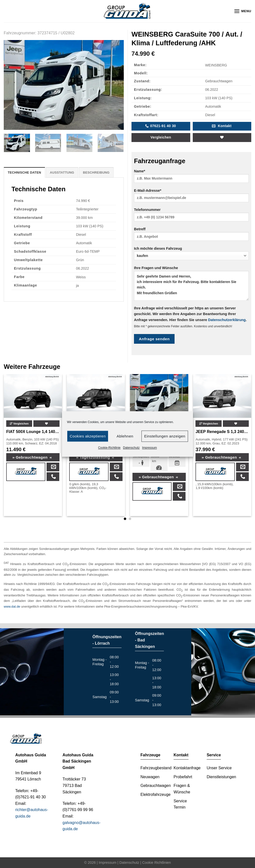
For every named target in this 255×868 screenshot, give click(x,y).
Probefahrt (183, 777)
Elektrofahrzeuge (156, 795)
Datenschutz (131, 448)
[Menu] (243, 11)
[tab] (24, 172)
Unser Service (219, 768)
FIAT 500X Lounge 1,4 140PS (33, 432)
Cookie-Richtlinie (109, 448)
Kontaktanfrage (187, 768)
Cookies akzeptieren (88, 436)
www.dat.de (12, 606)
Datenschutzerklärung (227, 320)
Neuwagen (150, 777)
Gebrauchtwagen (32, 457)
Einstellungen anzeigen (165, 436)
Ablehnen (125, 436)
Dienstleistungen (221, 777)
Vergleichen (161, 137)
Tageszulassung (95, 457)
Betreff (191, 236)
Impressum (150, 448)
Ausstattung (62, 172)
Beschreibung (96, 172)
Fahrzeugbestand (156, 768)
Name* (191, 178)
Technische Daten (24, 172)
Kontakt (181, 755)
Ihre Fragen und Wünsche (191, 285)
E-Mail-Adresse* (191, 197)
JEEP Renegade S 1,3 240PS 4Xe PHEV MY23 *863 (222, 432)
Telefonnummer (191, 216)
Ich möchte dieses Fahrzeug (191, 253)
